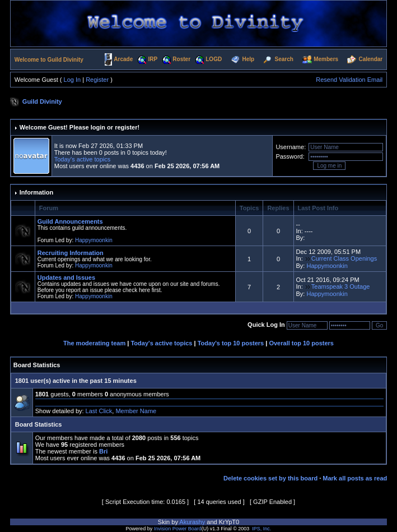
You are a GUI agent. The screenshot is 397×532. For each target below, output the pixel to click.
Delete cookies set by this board (270, 478)
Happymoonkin (94, 240)
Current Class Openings (344, 258)
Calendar (370, 59)
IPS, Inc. (261, 529)
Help (249, 59)
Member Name (136, 411)
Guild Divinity (42, 101)
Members (326, 59)
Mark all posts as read (355, 478)
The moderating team (94, 343)
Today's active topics (83, 159)
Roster (181, 59)
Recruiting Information (71, 253)
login (98, 127)
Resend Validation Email (349, 80)
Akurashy (192, 522)
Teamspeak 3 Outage (341, 286)
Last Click (99, 411)
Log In (73, 80)
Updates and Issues (66, 277)
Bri (103, 451)
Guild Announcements (70, 221)
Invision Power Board (178, 529)
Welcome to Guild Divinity (49, 60)
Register (97, 80)
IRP (153, 59)
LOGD (214, 59)
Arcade (123, 59)
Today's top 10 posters (231, 343)
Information (37, 192)
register (126, 127)
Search (284, 59)
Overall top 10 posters (301, 343)
